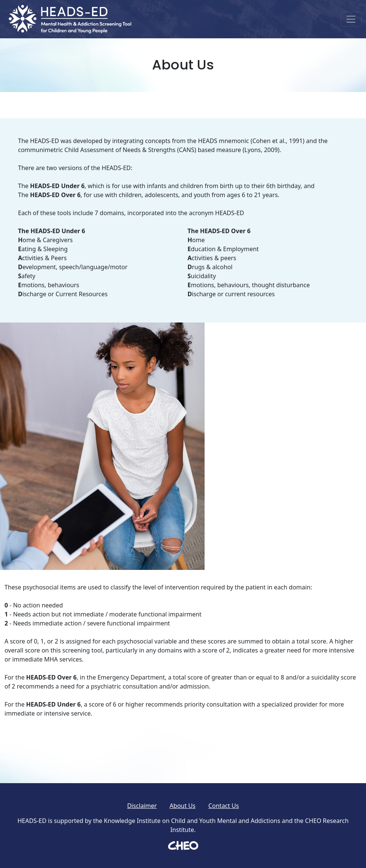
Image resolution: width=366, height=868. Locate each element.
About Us (183, 806)
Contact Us (224, 806)
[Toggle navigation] (351, 19)
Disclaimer (142, 806)
